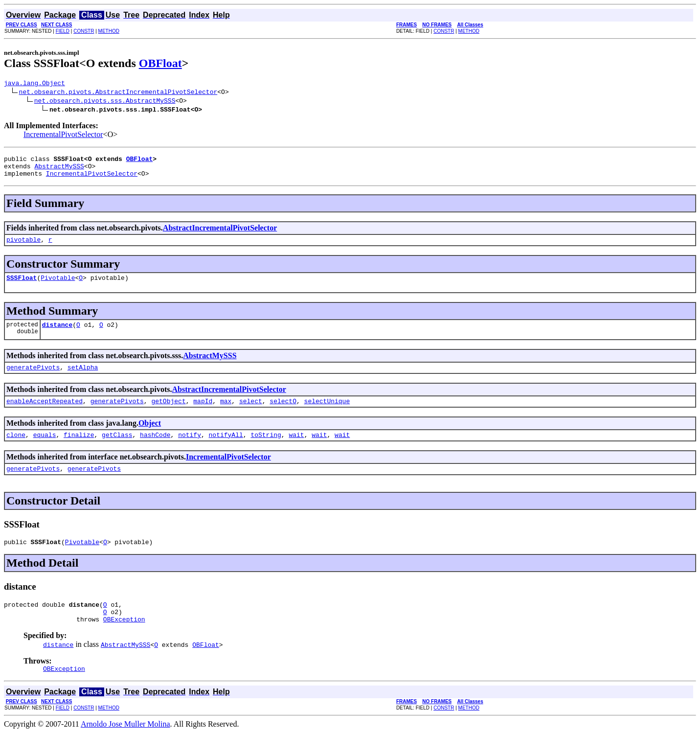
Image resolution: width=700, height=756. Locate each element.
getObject (168, 414)
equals (45, 449)
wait (296, 449)
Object (150, 436)
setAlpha (83, 379)
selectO (283, 414)
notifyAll (226, 449)
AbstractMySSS (59, 170)
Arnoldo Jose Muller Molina (125, 747)
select (251, 414)
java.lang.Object (34, 84)
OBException (124, 641)
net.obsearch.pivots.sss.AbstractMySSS (105, 102)
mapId (203, 414)
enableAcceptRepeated (45, 414)
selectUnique (327, 414)
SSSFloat (22, 286)
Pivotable (58, 286)
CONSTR (84, 31)
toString (266, 449)
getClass (117, 449)
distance (57, 335)
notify (190, 449)
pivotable (23, 247)
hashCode (155, 449)
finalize (79, 449)
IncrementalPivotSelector (63, 136)
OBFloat (160, 63)
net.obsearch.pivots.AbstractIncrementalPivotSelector (118, 93)
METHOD (109, 31)
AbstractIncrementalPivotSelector (220, 234)
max (226, 414)
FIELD (63, 31)
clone (16, 449)
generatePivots (33, 379)
